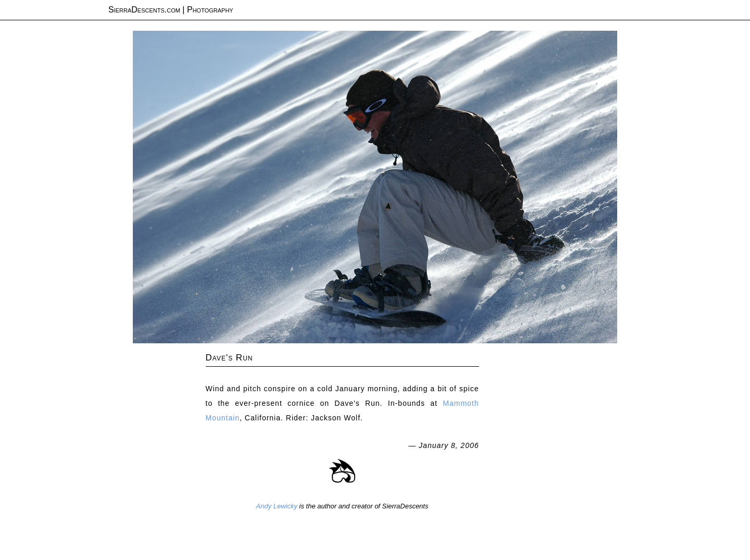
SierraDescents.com (144, 10)
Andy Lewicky (277, 506)
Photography (210, 10)
